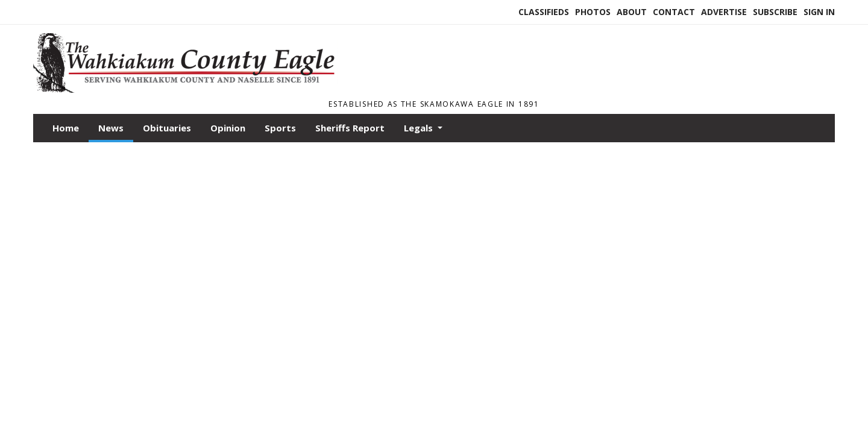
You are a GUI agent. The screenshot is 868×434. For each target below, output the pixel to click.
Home (66, 128)
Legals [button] (420, 128)
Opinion (228, 128)
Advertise (724, 12)
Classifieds (544, 12)
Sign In (819, 12)
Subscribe (775, 12)
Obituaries (167, 128)
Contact (674, 12)
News (111, 128)
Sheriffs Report (350, 128)
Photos (593, 12)
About (632, 12)
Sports (280, 128)
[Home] (190, 89)
